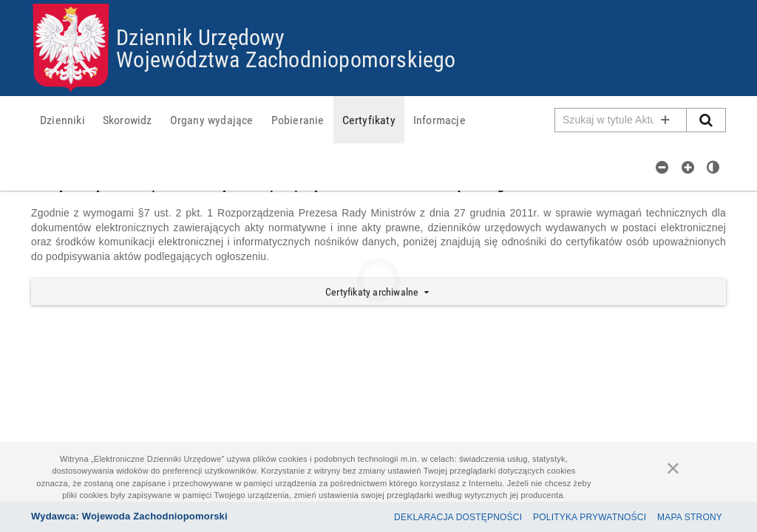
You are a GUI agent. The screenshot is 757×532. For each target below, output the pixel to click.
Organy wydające (212, 120)
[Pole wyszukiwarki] (621, 120)
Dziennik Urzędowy (200, 37)
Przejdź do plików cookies (379, 4)
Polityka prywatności (590, 517)
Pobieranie (298, 120)
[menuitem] (62, 120)
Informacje (439, 120)
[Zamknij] (673, 468)
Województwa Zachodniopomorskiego (286, 59)
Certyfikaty (369, 120)
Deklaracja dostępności (458, 517)
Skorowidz (128, 120)
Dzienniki (62, 120)
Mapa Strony (690, 517)
